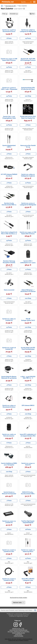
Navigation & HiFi (11, 6)
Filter (32, 14)
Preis (5, 14)
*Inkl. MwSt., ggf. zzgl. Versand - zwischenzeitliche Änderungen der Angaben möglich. (18, 640)
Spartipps (18, 635)
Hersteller (14, 14)
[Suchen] (35, 610)
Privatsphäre (18, 636)
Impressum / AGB (18, 629)
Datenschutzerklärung (18, 630)
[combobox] (17, 610)
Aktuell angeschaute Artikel (19, 632)
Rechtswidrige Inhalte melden (19, 598)
